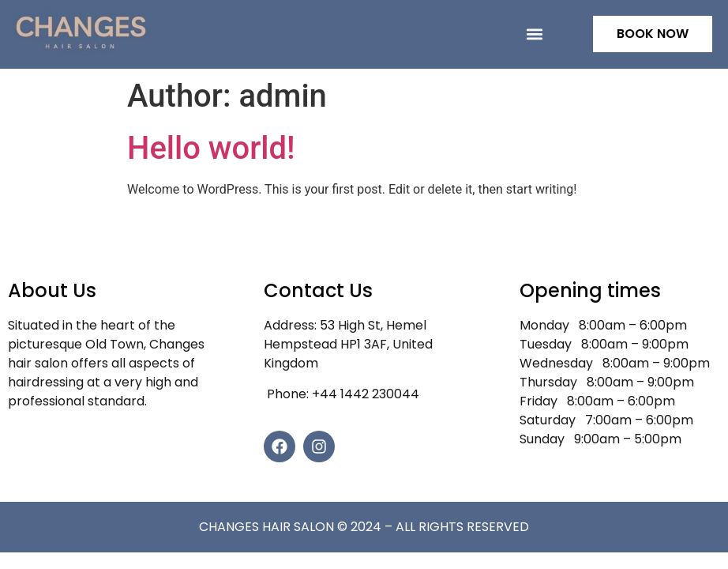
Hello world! (211, 148)
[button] (535, 34)
